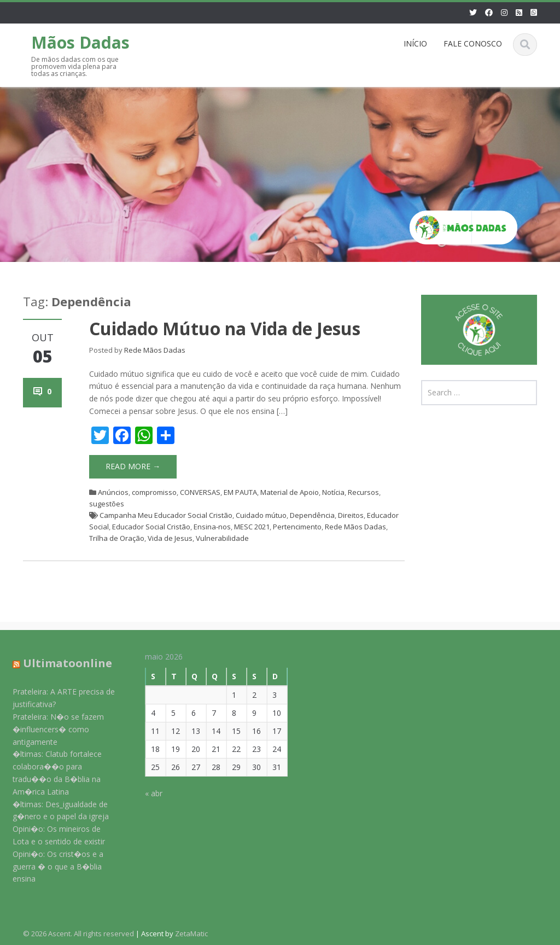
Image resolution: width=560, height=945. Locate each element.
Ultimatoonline (60, 663)
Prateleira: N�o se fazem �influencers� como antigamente (51, 729)
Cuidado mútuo (261, 515)
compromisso (154, 492)
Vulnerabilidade (222, 538)
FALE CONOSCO (473, 43)
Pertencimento (297, 527)
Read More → (133, 466)
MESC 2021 (252, 527)
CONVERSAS (200, 492)
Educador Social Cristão (151, 527)
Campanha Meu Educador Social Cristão (166, 515)
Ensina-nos (212, 527)
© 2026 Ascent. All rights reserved (78, 934)
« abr (147, 793)
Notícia (333, 492)
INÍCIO (415, 43)
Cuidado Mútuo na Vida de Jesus (225, 328)
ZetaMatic (191, 934)
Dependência (312, 515)
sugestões (107, 504)
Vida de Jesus (170, 538)
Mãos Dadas (80, 42)
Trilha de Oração (117, 538)
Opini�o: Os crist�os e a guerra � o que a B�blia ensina (51, 867)
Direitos (351, 515)
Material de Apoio (290, 492)
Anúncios (113, 492)
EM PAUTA (240, 492)
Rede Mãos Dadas (155, 350)
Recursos (363, 492)
